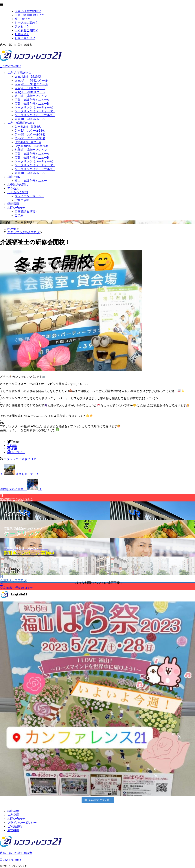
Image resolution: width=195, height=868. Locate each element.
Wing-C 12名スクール (30, 88)
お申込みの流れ (18, 185)
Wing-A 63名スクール (31, 80)
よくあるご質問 (18, 192)
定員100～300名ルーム (30, 119)
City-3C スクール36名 (30, 138)
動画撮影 (13, 204)
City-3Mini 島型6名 (28, 127)
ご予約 (19, 215)
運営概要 (13, 830)
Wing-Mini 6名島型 (28, 77)
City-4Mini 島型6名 (28, 142)
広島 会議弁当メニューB (32, 104)
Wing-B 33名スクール (31, 84)
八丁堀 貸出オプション (31, 96)
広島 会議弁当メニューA (32, 100)
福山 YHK (14, 177)
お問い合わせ (16, 208)
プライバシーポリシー (29, 196)
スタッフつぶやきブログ (20, 459)
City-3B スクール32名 (30, 134)
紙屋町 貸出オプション (31, 150)
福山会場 (13, 811)
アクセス (13, 188)
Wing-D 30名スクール (30, 92)
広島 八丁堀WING (19, 73)
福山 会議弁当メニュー (31, 181)
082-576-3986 (11, 66)
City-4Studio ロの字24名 (32, 146)
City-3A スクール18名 (30, 131)
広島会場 (13, 815)
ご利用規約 (22, 200)
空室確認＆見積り (26, 212)
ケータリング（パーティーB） (35, 111)
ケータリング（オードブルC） (35, 115)
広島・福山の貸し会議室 (16, 853)
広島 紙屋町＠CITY (21, 123)
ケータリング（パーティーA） (35, 107)
